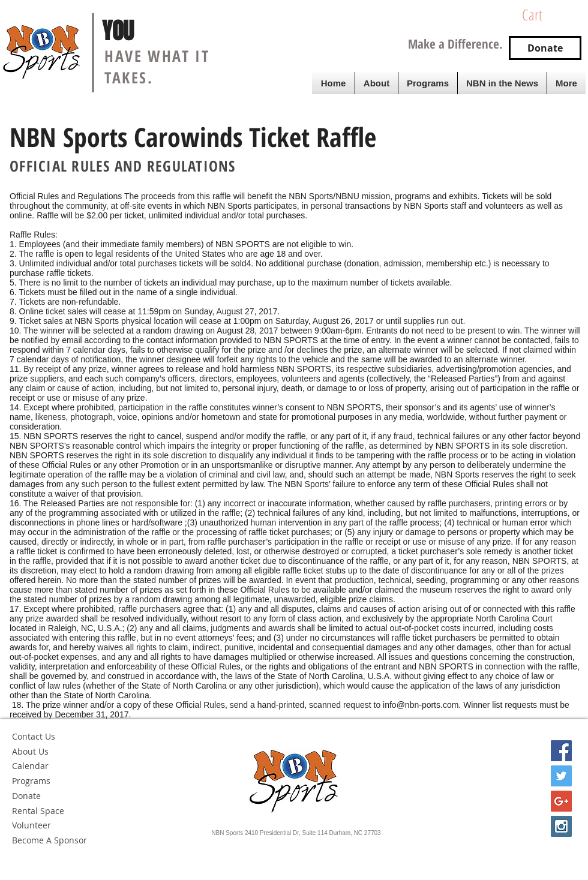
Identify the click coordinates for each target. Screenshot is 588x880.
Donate (26, 796)
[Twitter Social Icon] (561, 776)
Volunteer (31, 825)
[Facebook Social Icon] (561, 751)
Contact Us (34, 736)
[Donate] (545, 48)
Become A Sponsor (49, 840)
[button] (549, 15)
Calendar (30, 766)
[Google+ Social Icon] (561, 801)
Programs (31, 781)
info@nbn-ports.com (421, 705)
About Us (30, 751)
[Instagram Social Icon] (561, 826)
